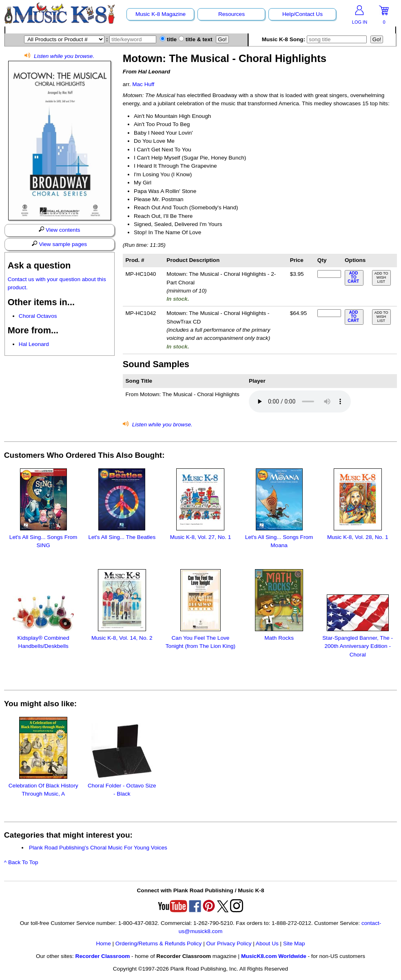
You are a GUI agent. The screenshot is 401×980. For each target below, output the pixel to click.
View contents (60, 230)
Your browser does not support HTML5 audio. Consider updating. (300, 401)
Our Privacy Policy (229, 943)
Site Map (294, 943)
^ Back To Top (21, 862)
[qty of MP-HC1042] (329, 313)
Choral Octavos (38, 316)
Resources (232, 14)
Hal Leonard (34, 344)
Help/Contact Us (302, 14)
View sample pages (59, 244)
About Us (267, 943)
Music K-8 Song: (315, 39)
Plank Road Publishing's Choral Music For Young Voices (98, 848)
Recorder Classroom (103, 956)
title (168, 39)
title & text (196, 39)
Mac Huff (143, 84)
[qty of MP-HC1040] (329, 274)
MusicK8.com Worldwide (274, 956)
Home (103, 943)
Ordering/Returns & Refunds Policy (159, 943)
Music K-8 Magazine (161, 14)
